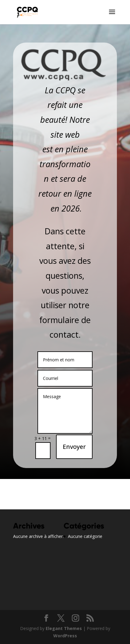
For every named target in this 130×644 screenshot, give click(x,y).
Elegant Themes (64, 628)
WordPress (65, 636)
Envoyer (74, 447)
